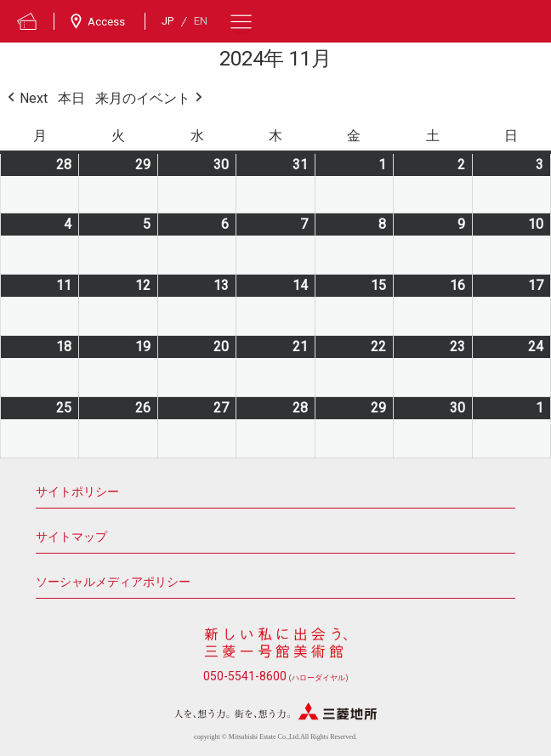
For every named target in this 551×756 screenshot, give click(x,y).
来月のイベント (151, 99)
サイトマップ (71, 537)
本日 (71, 98)
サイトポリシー (77, 492)
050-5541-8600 (276, 676)
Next (26, 99)
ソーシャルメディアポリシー (113, 582)
